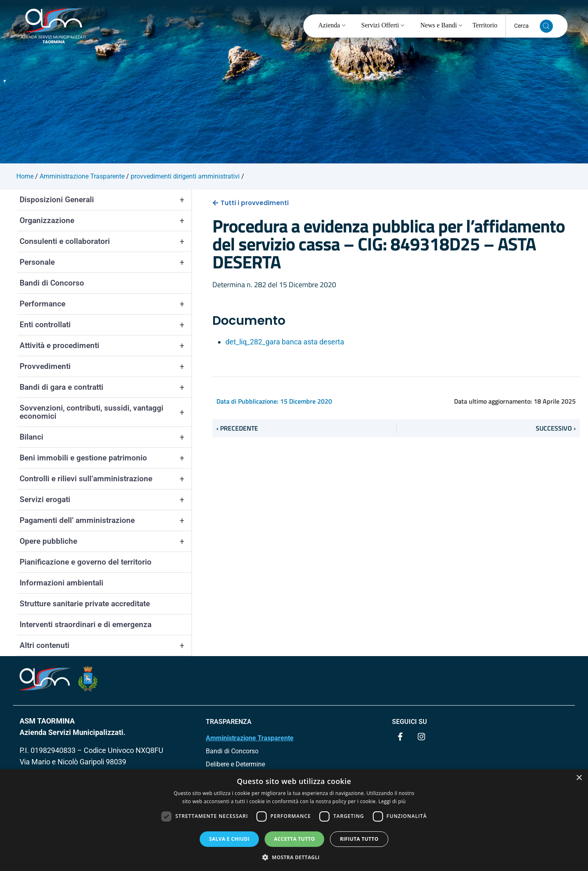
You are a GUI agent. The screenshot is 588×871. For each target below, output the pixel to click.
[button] (294, 857)
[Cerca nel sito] (546, 26)
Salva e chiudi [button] (229, 839)
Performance (106, 304)
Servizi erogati (106, 500)
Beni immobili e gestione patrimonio (106, 458)
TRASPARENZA (229, 722)
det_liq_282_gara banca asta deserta (285, 342)
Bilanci (106, 437)
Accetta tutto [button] (294, 839)
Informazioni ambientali (61, 583)
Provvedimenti (106, 366)
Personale (106, 262)
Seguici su (410, 722)
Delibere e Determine (235, 764)
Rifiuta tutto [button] (359, 839)
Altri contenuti (106, 645)
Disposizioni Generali (106, 200)
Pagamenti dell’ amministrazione (106, 520)
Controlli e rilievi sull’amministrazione (106, 479)
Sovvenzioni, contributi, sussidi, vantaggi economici (106, 412)
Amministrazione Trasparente (250, 738)
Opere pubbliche (106, 541)
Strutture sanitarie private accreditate (85, 604)
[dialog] (294, 820)
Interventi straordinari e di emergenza (86, 624)
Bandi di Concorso (52, 283)
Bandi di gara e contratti (106, 387)
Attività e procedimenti (106, 346)
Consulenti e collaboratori (106, 241)
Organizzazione (106, 221)
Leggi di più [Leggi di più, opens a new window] (392, 801)
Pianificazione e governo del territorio (86, 562)
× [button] (579, 778)
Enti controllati (106, 325)
